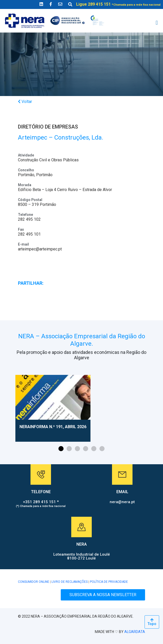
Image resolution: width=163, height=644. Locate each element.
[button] (157, 23)
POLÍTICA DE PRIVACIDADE (109, 582)
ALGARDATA (135, 632)
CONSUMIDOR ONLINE (34, 582)
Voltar (25, 102)
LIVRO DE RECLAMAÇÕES (70, 582)
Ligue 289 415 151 (118, 4)
